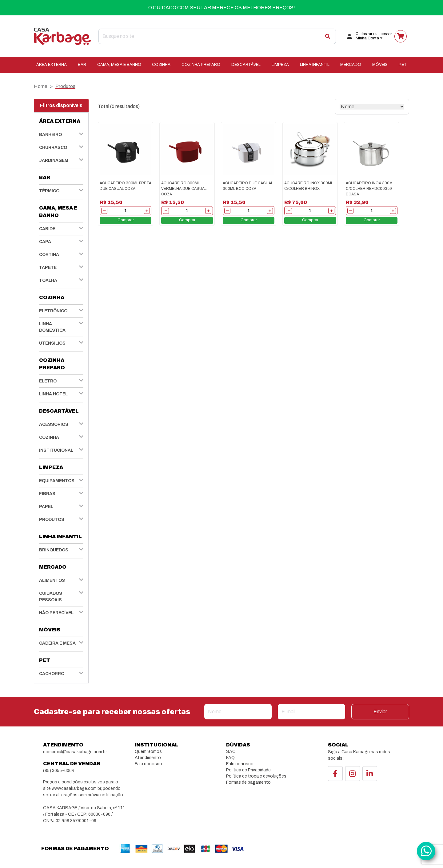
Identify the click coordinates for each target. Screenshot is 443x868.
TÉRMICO (49, 191)
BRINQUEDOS (54, 550)
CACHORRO (52, 674)
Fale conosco (148, 764)
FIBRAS (47, 494)
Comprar (126, 220)
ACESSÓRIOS (54, 424)
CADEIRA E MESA (57, 643)
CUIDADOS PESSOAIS (51, 597)
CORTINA (49, 255)
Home (41, 86)
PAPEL (46, 507)
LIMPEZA (280, 65)
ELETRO (48, 381)
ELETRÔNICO (53, 311)
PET (403, 65)
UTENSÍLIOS (52, 343)
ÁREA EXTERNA (52, 65)
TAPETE (48, 268)
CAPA (45, 242)
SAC (231, 752)
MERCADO (351, 65)
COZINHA (161, 65)
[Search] (217, 36)
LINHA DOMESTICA (52, 327)
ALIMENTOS (52, 580)
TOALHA (48, 280)
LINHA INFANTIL (315, 65)
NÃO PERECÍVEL (56, 613)
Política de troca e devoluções (256, 776)
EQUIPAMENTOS (57, 481)
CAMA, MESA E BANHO (119, 65)
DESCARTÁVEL (246, 65)
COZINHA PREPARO (201, 65)
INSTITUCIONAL (56, 450)
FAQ (230, 758)
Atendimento (148, 758)
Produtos (65, 86)
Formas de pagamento (248, 782)
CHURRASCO (53, 148)
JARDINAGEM (54, 160)
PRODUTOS (52, 520)
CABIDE (47, 229)
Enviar (380, 712)
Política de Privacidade (248, 770)
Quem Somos (148, 752)
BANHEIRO (50, 135)
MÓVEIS (380, 65)
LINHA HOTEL (53, 394)
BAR (82, 65)
